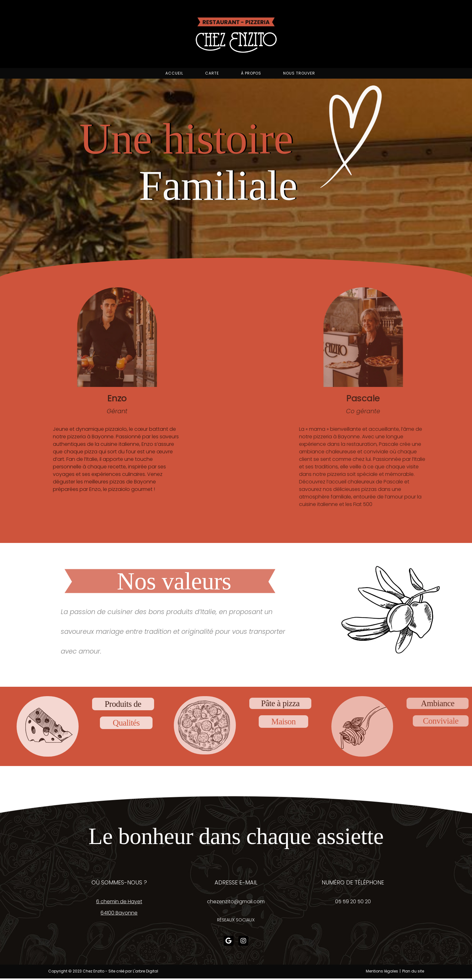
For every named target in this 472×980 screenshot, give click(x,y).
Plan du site (413, 974)
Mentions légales (382, 974)
